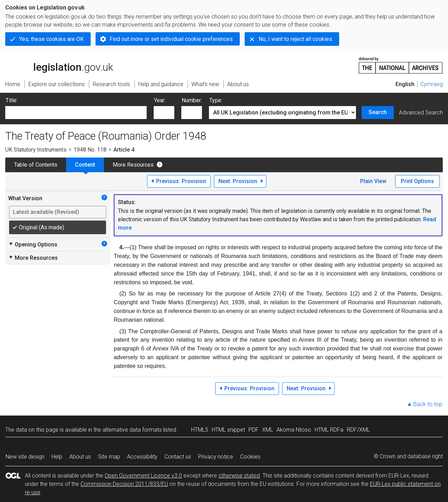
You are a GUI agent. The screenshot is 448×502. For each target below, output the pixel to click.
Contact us (178, 457)
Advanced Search (421, 113)
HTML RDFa (329, 430)
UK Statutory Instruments (36, 150)
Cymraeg (432, 84)
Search (378, 112)
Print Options (417, 181)
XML (268, 430)
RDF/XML (358, 430)
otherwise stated (239, 476)
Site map (109, 457)
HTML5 (200, 430)
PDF (254, 430)
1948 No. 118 (90, 150)
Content (85, 165)
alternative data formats (132, 430)
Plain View (373, 181)
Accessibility (142, 457)
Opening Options (33, 244)
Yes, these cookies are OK (51, 39)
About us (80, 457)
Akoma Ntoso (294, 430)
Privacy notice (216, 457)
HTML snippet (228, 430)
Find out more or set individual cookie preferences (171, 39)
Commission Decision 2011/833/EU (124, 484)
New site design (25, 457)
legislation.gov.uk (59, 65)
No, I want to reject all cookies (295, 39)
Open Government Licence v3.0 (143, 476)
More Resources (133, 165)
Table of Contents (36, 165)
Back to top (428, 404)
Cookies (250, 457)
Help (57, 457)
